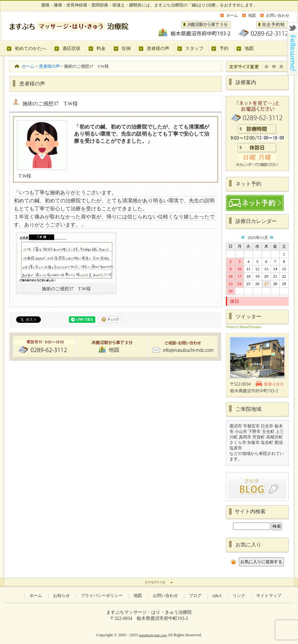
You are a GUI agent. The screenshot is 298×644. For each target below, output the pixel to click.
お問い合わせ (278, 15)
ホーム (232, 15)
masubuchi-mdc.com (153, 635)
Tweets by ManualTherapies (244, 327)
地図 (252, 15)
